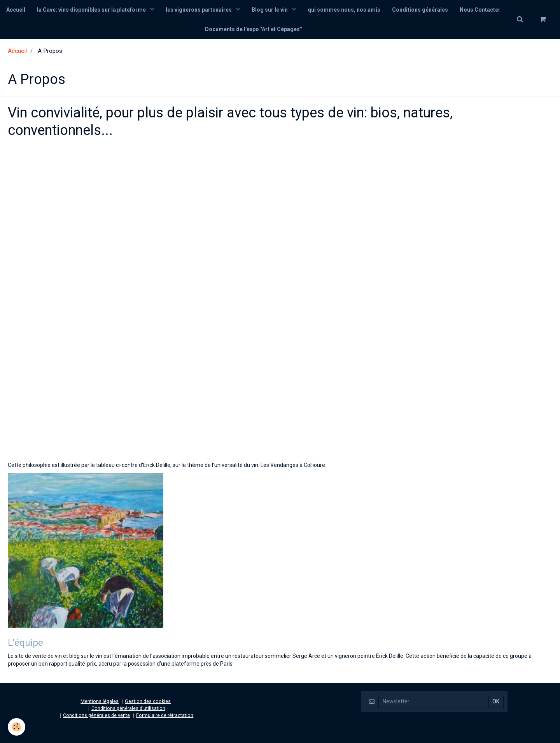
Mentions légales (100, 701)
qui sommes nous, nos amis (344, 10)
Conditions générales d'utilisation (128, 708)
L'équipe (25, 642)
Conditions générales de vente (96, 715)
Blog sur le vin (270, 10)
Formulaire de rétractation (165, 715)
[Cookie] (17, 727)
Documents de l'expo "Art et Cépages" (253, 29)
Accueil (16, 10)
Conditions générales (420, 10)
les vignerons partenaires (199, 10)
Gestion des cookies (148, 701)
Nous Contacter (480, 10)
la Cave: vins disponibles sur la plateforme (92, 10)
